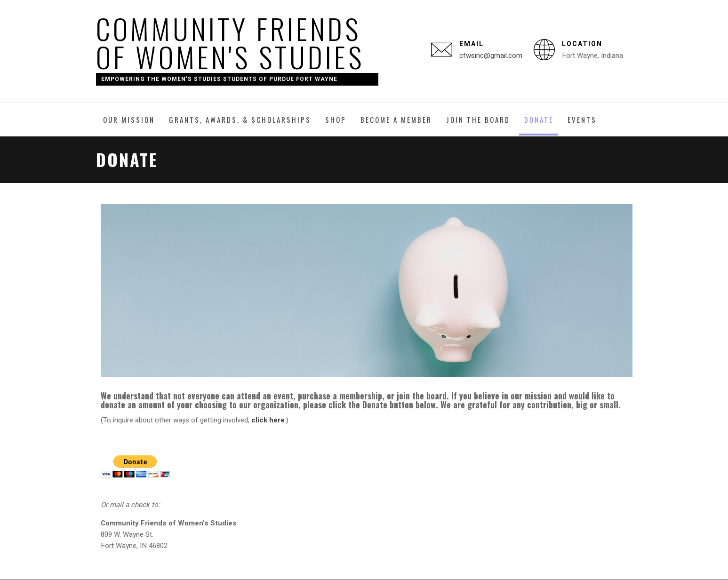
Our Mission (129, 119)
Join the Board (478, 119)
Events (582, 119)
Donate (539, 119)
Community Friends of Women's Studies (230, 42)
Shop (336, 119)
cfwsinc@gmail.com (491, 56)
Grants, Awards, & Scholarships (240, 119)
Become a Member (396, 119)
